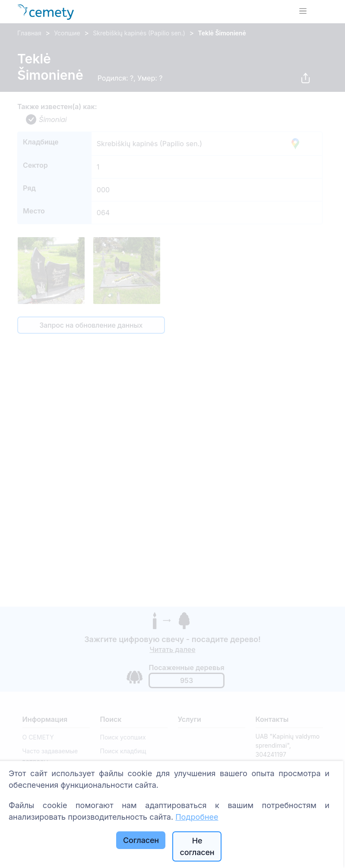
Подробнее (197, 817)
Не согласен (197, 846)
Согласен (141, 840)
